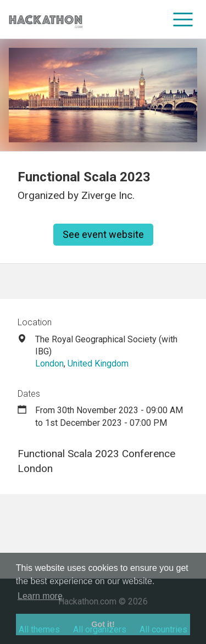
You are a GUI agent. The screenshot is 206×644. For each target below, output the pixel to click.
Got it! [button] (103, 624)
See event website (103, 234)
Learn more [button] (40, 596)
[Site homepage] (46, 20)
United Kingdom (98, 363)
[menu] (183, 19)
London (49, 363)
